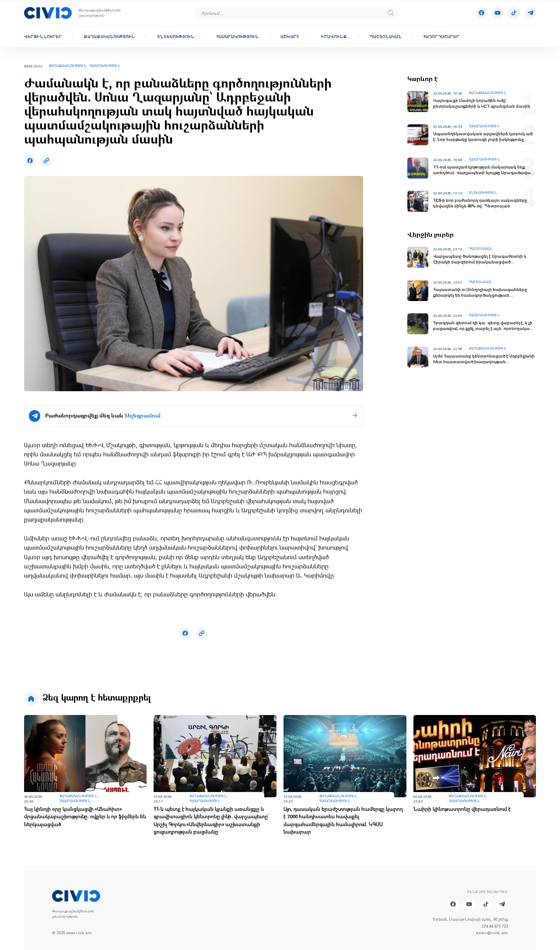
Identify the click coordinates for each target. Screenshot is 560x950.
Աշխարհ (290, 37)
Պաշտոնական (385, 37)
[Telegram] (530, 13)
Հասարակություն (238, 37)
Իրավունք (334, 37)
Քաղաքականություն (109, 37)
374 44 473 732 (495, 926)
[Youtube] (498, 13)
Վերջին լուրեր (43, 37)
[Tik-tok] (514, 13)
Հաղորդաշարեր (441, 37)
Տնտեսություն (176, 37)
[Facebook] (481, 13)
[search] (391, 13)
